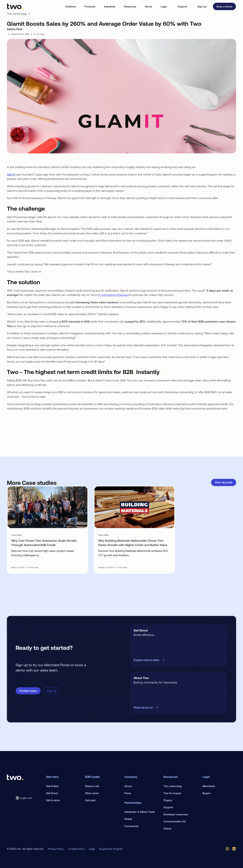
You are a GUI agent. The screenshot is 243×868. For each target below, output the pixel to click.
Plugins (168, 800)
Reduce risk (92, 786)
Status (167, 828)
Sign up (202, 6)
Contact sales (28, 691)
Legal (92, 849)
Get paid (90, 800)
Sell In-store (53, 800)
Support (182, 6)
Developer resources (176, 814)
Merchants (209, 786)
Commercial (131, 826)
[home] (15, 7)
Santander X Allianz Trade (140, 812)
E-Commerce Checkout (114, 295)
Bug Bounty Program (111, 849)
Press (128, 793)
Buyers (207, 793)
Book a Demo (224, 6)
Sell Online (52, 786)
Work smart (92, 793)
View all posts (224, 482)
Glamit (11, 174)
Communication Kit (175, 821)
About (128, 786)
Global (128, 819)
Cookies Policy (76, 849)
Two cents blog (173, 786)
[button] (71, 6)
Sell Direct (52, 793)
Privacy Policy (56, 849)
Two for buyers (172, 793)
